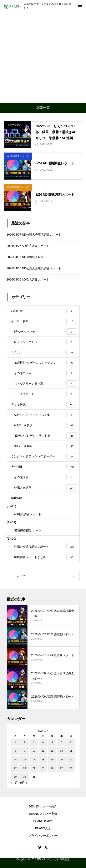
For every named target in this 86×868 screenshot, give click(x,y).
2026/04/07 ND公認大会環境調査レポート (34, 235)
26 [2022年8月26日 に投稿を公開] (52, 768)
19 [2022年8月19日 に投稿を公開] (52, 760)
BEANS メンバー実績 (43, 814)
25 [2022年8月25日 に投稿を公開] (43, 768)
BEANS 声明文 (43, 821)
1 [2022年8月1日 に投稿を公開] (15, 742)
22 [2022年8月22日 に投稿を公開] (15, 768)
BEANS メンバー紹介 (43, 806)
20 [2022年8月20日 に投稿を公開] (61, 760)
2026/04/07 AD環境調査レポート (28, 246)
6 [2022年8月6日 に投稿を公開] (61, 742)
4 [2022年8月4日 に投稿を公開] (43, 742)
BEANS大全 (43, 828)
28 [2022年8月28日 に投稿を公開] (71, 768)
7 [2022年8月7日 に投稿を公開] (71, 742)
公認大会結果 (15, 125)
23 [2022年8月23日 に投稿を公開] (25, 768)
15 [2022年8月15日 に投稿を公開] (15, 760)
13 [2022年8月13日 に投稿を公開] (61, 751)
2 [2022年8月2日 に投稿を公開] (25, 742)
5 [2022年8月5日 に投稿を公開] (52, 742)
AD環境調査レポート (18, 156)
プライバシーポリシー (43, 836)
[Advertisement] (43, 58)
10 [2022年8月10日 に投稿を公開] (34, 751)
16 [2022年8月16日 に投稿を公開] (25, 760)
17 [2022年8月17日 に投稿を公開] (34, 760)
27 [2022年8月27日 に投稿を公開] (61, 768)
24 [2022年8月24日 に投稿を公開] (34, 768)
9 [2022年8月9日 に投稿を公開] (25, 751)
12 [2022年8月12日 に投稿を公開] (52, 751)
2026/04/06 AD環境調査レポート (28, 279)
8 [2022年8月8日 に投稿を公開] (15, 751)
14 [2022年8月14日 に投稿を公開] (71, 751)
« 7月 (14, 783)
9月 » (24, 783)
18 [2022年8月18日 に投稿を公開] (43, 760)
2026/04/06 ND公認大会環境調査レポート (34, 268)
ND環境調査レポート (18, 187)
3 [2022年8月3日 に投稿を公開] (34, 742)
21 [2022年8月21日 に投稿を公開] (71, 760)
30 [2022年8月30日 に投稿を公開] (25, 777)
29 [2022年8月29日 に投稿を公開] (15, 777)
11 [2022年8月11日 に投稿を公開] (43, 751)
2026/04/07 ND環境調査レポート (28, 257)
